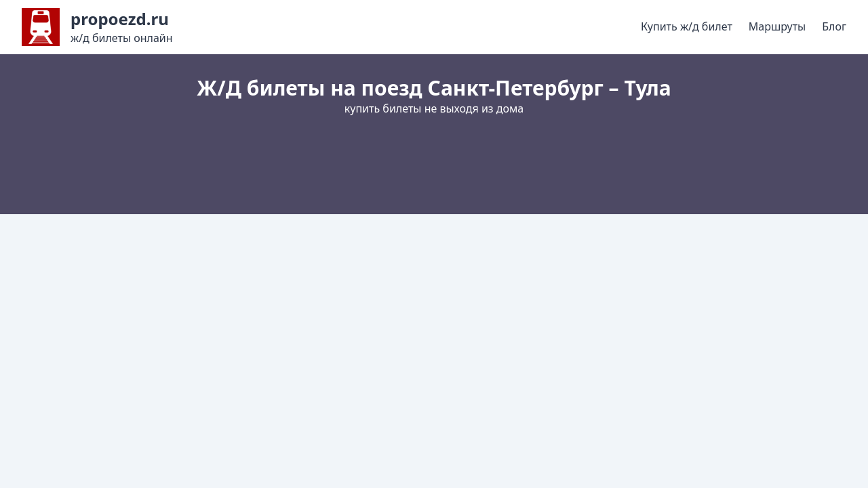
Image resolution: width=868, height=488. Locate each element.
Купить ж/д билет (687, 26)
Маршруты (777, 26)
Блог (834, 26)
